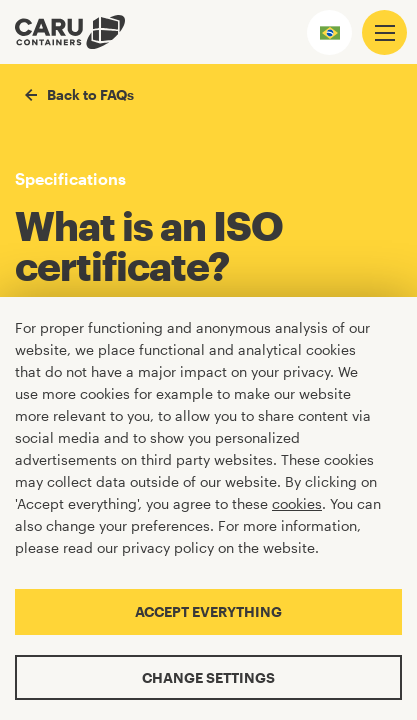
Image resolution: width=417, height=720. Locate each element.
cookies (297, 503)
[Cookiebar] (208, 508)
